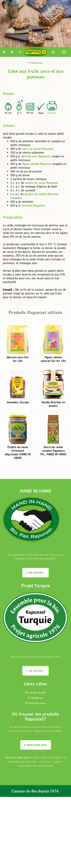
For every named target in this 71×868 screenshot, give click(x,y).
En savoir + (35, 573)
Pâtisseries (35, 63)
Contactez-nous (35, 703)
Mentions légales (53, 757)
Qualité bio (36, 698)
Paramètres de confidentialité (35, 766)
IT (20, 52)
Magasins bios (36, 745)
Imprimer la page (50, 761)
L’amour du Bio (35, 692)
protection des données (22, 761)
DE (12, 52)
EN (4, 52)
